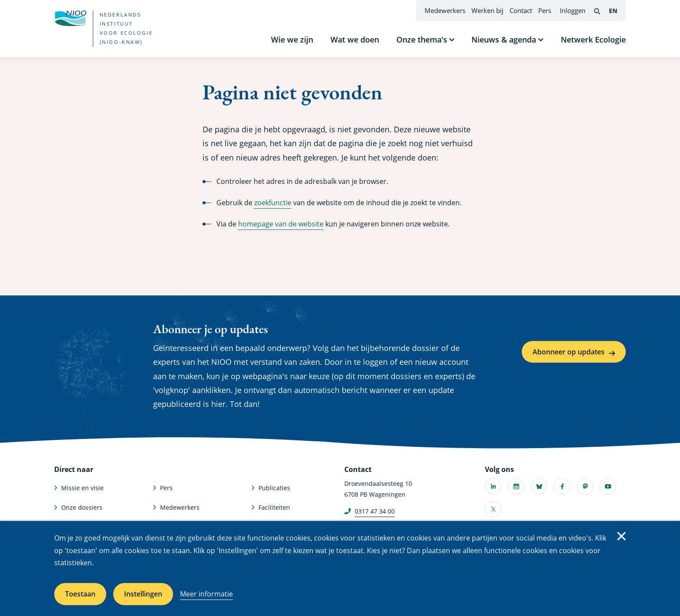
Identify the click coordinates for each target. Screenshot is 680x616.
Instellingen (143, 594)
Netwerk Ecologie (593, 39)
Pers (545, 10)
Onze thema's (422, 39)
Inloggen (573, 10)
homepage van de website (281, 224)
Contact (521, 10)
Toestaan (80, 594)
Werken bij (487, 10)
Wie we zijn (292, 39)
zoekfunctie (273, 203)
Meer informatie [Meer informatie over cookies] (206, 594)
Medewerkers (445, 10)
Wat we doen (355, 39)
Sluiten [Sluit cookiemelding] (621, 536)
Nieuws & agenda (504, 39)
